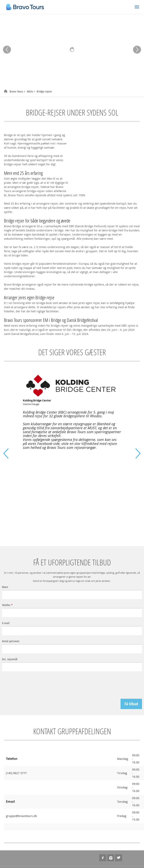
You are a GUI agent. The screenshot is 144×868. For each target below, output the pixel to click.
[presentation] (112, 685)
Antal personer (11, 641)
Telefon (7, 605)
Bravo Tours (17, 91)
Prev (7, 50)
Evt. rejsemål (10, 659)
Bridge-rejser (44, 91)
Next (137, 50)
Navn (5, 587)
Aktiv (30, 91)
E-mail (6, 623)
